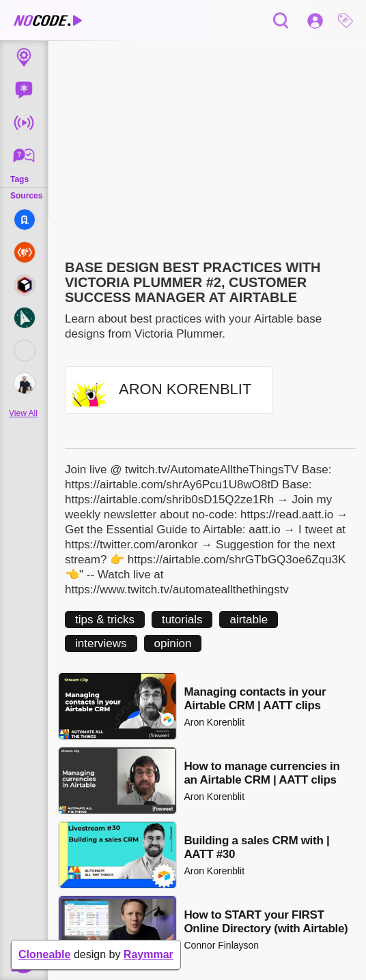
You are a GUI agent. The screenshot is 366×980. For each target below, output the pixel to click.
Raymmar (149, 954)
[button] (349, 20)
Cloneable (44, 954)
